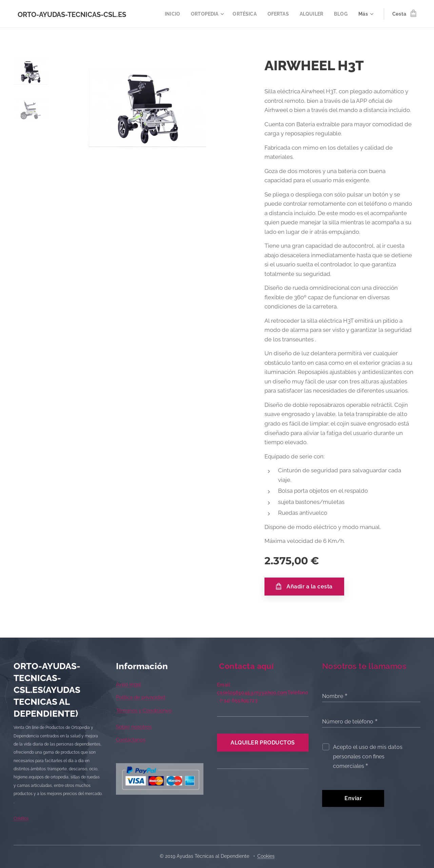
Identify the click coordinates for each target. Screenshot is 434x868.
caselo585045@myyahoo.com (252, 693)
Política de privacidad (141, 698)
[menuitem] (167, 14)
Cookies (266, 856)
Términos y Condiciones (144, 711)
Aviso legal (129, 684)
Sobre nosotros (134, 727)
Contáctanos (131, 740)
